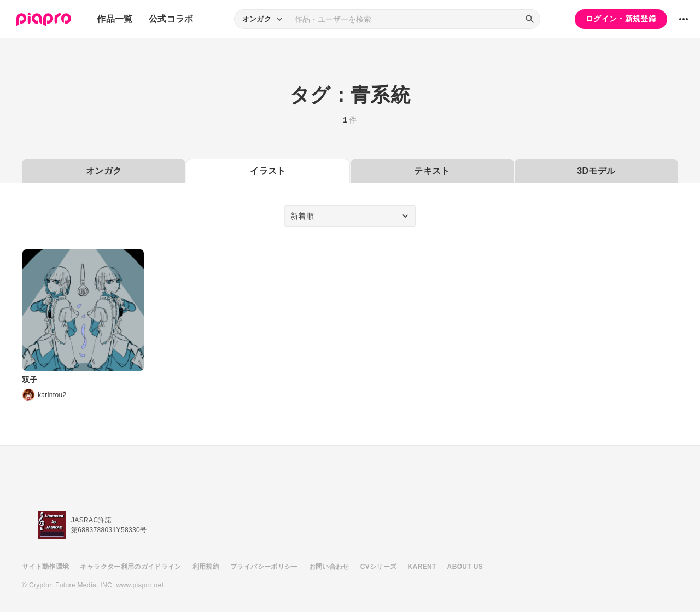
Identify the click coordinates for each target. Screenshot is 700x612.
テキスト (432, 171)
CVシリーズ (379, 567)
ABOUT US (465, 567)
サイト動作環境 (45, 567)
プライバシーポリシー (264, 567)
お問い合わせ (329, 567)
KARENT (422, 567)
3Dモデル (596, 171)
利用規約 (206, 567)
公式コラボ (171, 19)
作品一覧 (115, 19)
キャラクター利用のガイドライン (130, 567)
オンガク (104, 171)
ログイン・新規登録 (621, 19)
